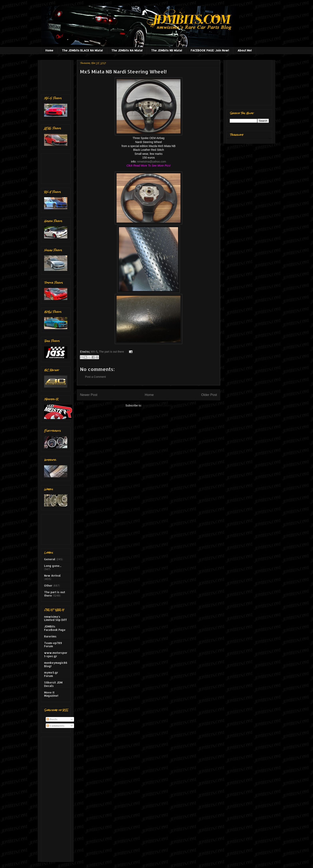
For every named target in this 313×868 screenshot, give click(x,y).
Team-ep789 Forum (53, 645)
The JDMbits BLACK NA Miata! (82, 50)
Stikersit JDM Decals (53, 684)
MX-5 (94, 352)
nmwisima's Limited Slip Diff (55, 618)
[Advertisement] (57, 74)
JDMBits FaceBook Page (55, 628)
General (50, 559)
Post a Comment (95, 377)
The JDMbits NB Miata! (167, 50)
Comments (55, 726)
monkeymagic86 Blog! (56, 664)
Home (49, 50)
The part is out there (111, 352)
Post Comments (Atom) (157, 405)
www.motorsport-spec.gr (56, 654)
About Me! (245, 50)
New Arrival (52, 576)
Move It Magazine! (51, 694)
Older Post (209, 395)
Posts (52, 719)
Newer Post (89, 395)
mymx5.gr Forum (51, 674)
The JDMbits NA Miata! (127, 50)
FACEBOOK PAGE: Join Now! (210, 50)
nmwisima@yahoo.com (152, 162)
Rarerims (50, 636)
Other (48, 585)
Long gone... (53, 566)
